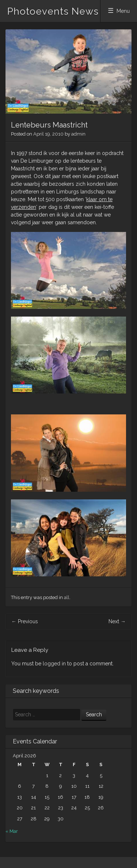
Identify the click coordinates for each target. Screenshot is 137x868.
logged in (54, 664)
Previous (25, 621)
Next (117, 621)
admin (78, 134)
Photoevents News (53, 11)
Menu (123, 11)
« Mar (12, 831)
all (67, 597)
